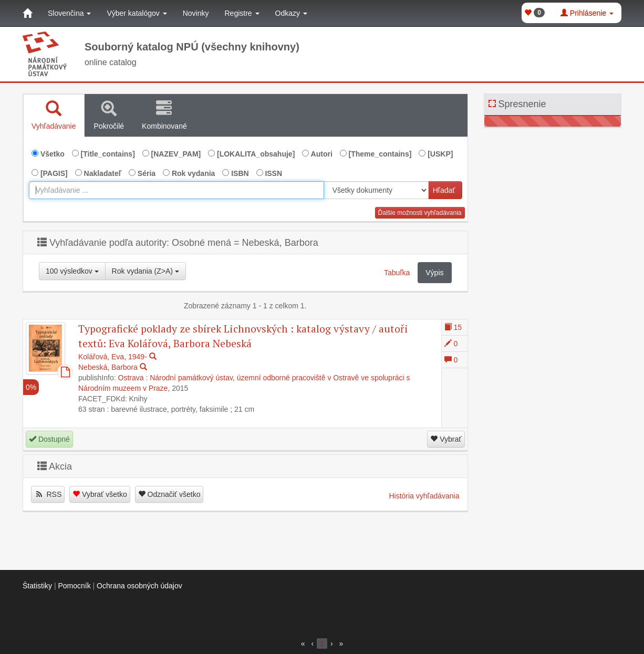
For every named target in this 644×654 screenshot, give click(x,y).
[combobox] (176, 190)
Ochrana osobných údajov (139, 586)
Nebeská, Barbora (108, 367)
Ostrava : (133, 378)
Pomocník (74, 586)
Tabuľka (397, 273)
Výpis (434, 273)
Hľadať (444, 190)
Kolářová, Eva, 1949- (113, 357)
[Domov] (27, 13)
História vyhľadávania (424, 496)
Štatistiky (37, 586)
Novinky (196, 13)
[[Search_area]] (376, 190)
